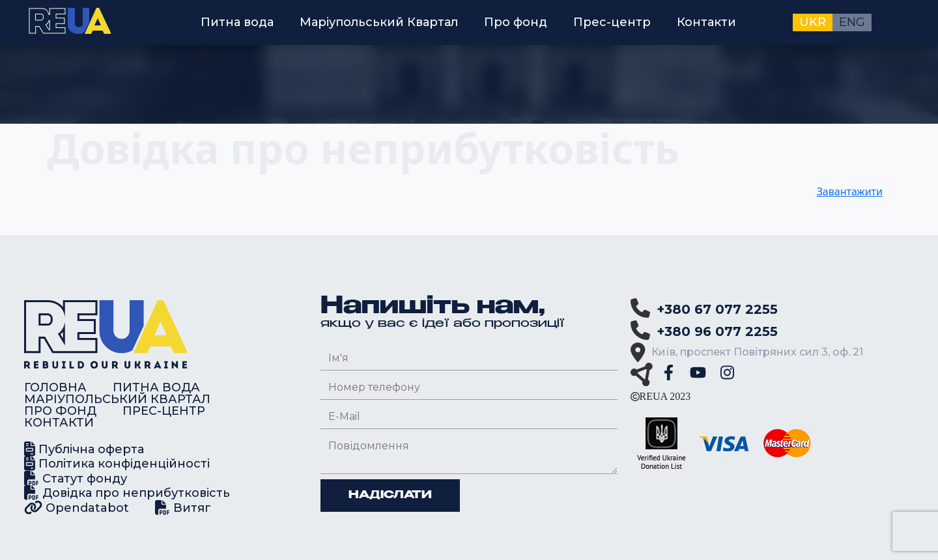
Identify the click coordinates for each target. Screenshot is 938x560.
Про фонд (516, 22)
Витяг (183, 508)
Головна (55, 387)
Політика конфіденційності (117, 463)
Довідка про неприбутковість (127, 493)
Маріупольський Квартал (379, 22)
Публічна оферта (84, 449)
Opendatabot (77, 508)
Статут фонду (76, 478)
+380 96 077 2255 (717, 331)
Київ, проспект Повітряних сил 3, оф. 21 (757, 352)
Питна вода (237, 22)
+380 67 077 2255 (717, 309)
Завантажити (850, 191)
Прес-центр (612, 22)
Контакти (706, 22)
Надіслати (390, 496)
